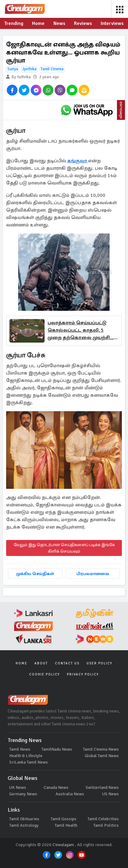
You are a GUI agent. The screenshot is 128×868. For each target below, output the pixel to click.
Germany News (23, 794)
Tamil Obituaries (24, 819)
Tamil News (20, 749)
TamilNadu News (57, 749)
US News (111, 794)
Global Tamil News (102, 756)
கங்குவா (78, 161)
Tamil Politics (106, 825)
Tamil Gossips (64, 819)
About (41, 663)
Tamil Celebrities (103, 819)
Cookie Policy (45, 674)
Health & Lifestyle (26, 756)
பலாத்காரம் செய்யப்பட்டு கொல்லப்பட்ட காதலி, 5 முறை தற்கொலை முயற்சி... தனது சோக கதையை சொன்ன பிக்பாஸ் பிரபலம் (81, 331)
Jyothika (29, 69)
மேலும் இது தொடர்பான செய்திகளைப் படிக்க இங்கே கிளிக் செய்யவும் (64, 548)
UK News (18, 787)
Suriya (13, 69)
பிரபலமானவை (93, 574)
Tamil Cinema (52, 69)
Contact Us (67, 663)
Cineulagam (63, 845)
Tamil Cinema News (101, 749)
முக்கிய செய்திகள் (35, 574)
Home (21, 663)
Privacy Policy (83, 674)
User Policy (99, 663)
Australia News (70, 794)
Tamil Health (66, 825)
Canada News (56, 787)
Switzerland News (102, 787)
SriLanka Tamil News (29, 762)
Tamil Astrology (24, 825)
